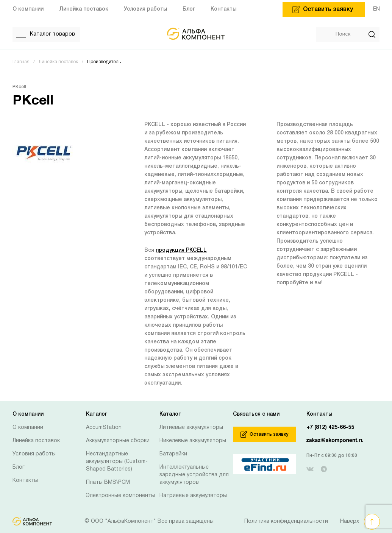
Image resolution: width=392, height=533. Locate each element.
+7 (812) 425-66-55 (330, 428)
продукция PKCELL (181, 250)
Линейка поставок (36, 441)
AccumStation (104, 428)
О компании (28, 428)
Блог (19, 467)
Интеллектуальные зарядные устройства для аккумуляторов (194, 475)
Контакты (25, 481)
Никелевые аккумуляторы (193, 441)
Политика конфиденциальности (286, 521)
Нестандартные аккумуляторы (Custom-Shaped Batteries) (117, 462)
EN (376, 9)
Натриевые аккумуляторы (193, 496)
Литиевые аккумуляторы (191, 428)
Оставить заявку (264, 434)
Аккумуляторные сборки (118, 441)
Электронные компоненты (120, 496)
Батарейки (173, 454)
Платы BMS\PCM (108, 482)
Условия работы (34, 454)
